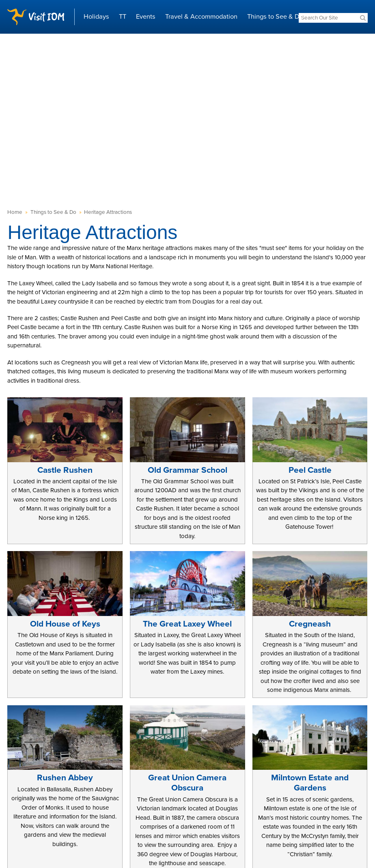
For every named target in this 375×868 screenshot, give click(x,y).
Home (15, 212)
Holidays (96, 17)
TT (123, 17)
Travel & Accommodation (201, 17)
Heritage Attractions (108, 212)
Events (146, 17)
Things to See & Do (275, 17)
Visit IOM (36, 17)
